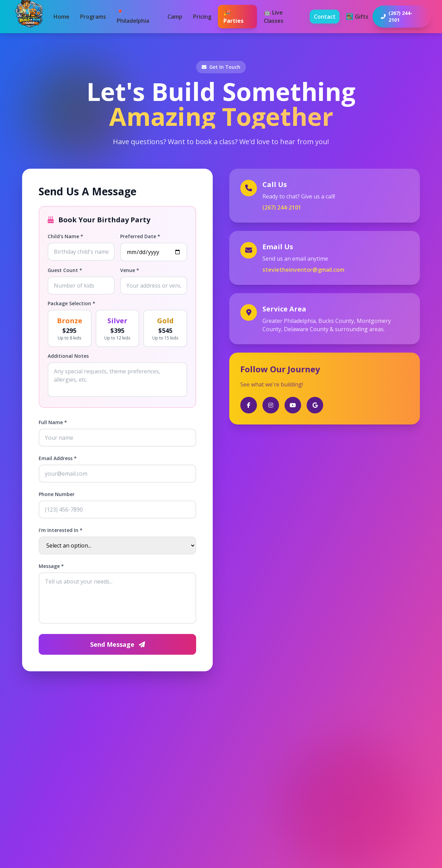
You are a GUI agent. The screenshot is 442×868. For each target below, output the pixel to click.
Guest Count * (65, 270)
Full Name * (53, 422)
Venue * (130, 270)
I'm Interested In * (61, 530)
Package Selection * (71, 303)
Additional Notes (68, 356)
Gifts (357, 17)
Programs (93, 17)
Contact (325, 17)
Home (61, 17)
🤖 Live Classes (274, 17)
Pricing (202, 17)
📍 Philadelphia (133, 17)
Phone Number (57, 494)
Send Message (118, 644)
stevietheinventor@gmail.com (303, 270)
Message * (51, 566)
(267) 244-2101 (282, 207)
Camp (175, 17)
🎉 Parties (233, 17)
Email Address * (58, 458)
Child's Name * (65, 236)
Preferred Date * (140, 236)
